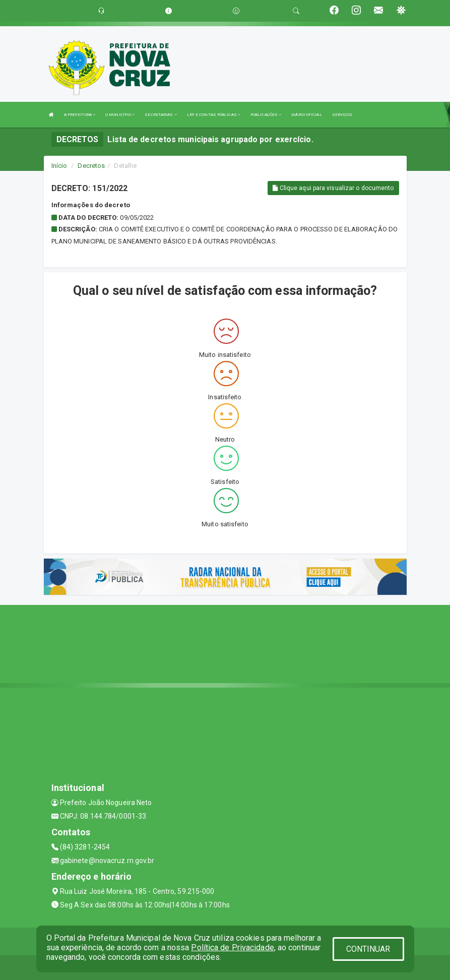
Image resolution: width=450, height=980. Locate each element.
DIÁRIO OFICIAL (306, 115)
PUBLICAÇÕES (266, 115)
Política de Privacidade (232, 947)
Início (59, 166)
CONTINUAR (368, 949)
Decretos (91, 166)
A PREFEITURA (80, 115)
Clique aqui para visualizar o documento (333, 188)
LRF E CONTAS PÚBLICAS (214, 115)
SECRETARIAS (160, 115)
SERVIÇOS (342, 115)
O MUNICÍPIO (120, 115)
